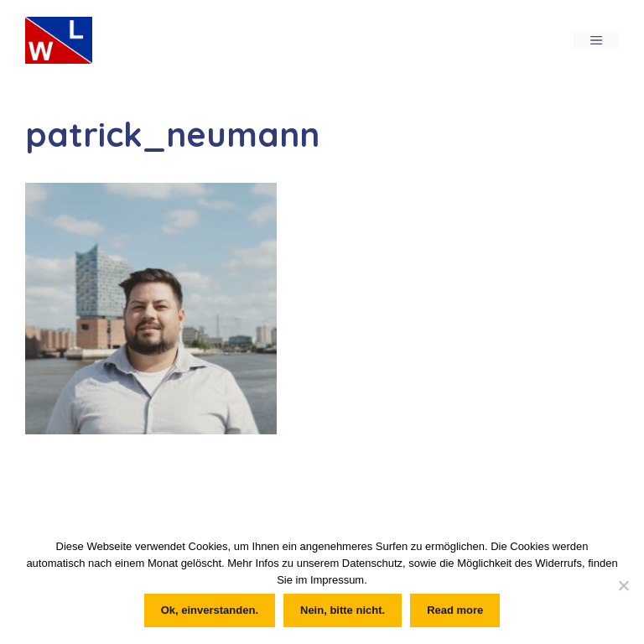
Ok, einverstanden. (210, 610)
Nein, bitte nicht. (343, 610)
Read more (455, 610)
